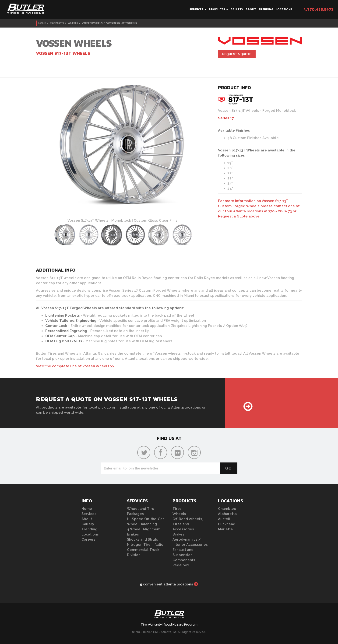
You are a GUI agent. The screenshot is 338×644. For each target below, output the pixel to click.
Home (42, 23)
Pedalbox (181, 565)
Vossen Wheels (92, 23)
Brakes (133, 534)
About (251, 9)
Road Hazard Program (181, 625)
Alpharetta (227, 514)
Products (218, 9)
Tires (177, 509)
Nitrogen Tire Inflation (146, 545)
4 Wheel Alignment (144, 529)
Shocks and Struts (143, 539)
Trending (266, 9)
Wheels (73, 23)
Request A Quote (237, 54)
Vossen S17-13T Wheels (121, 23)
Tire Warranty (151, 625)
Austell (224, 519)
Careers (88, 539)
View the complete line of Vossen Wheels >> (75, 366)
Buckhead (227, 524)
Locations (284, 9)
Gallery (237, 9)
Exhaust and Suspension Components (184, 555)
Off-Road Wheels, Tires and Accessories (188, 524)
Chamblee (227, 509)
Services (198, 9)
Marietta (225, 529)
